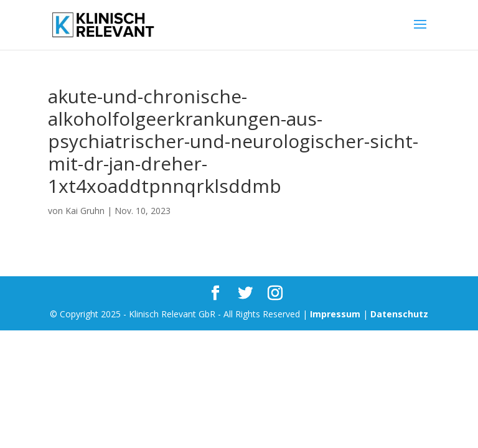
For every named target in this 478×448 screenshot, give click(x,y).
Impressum (335, 314)
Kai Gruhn (85, 211)
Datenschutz (399, 314)
